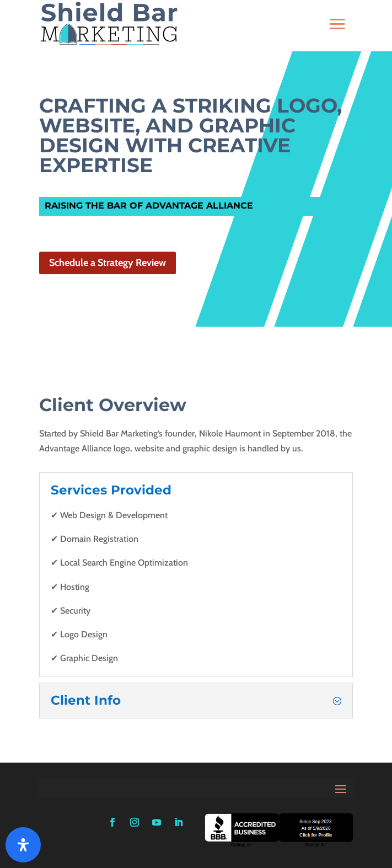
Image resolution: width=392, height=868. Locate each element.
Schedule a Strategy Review (108, 263)
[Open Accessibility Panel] (23, 845)
